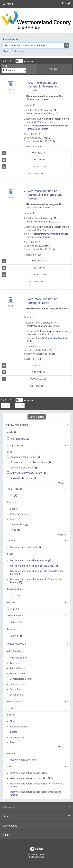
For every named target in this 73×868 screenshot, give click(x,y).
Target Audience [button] (15, 616)
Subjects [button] (11, 502)
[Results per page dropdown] (19, 61)
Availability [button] (12, 432)
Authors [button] (11, 541)
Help (6, 835)
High (13, 609)
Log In (68, 3)
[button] (54, 69)
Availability (23, 153)
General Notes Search (21, 679)
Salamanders (17, 525)
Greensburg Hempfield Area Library (29, 462)
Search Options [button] (13, 51)
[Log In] (62, 3)
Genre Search (17, 689)
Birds (13, 509)
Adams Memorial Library (23, 457)
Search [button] (36, 816)
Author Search (17, 668)
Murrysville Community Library (26, 473)
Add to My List (36, 173)
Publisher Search (19, 684)
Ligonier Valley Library (22, 468)
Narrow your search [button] (17, 425)
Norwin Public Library (21, 478)
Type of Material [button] (15, 489)
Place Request (24, 166)
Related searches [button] (16, 644)
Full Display (24, 160)
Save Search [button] (37, 417)
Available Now (18, 439)
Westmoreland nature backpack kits (29, 561)
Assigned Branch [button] (15, 445)
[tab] (54, 69)
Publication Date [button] (15, 589)
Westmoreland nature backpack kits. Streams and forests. (36, 581)
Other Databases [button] (15, 701)
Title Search (16, 663)
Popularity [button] (12, 602)
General (15, 622)
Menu (8, 4)
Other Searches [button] (14, 651)
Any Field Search (18, 658)
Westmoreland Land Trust (23, 547)
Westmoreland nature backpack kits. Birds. (32, 566)
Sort (5, 66)
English (14, 636)
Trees (13, 530)
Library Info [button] (36, 807)
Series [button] (10, 554)
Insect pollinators (19, 514)
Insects (14, 519)
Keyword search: (11, 39)
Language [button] (12, 629)
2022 (13, 596)
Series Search (17, 695)
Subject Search (18, 674)
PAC (12, 708)
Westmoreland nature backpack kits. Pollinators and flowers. (37, 572)
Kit (12, 496)
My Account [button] (36, 826)
